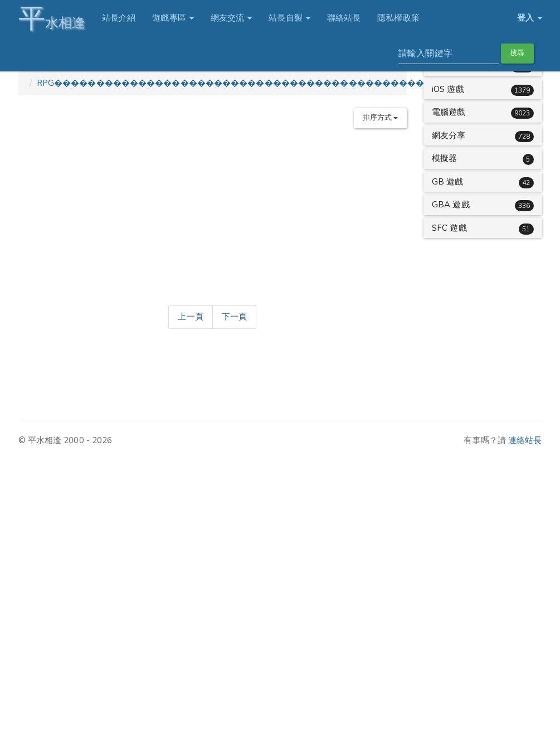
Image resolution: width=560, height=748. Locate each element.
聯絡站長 (344, 18)
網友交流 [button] (232, 18)
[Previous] (190, 317)
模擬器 (444, 158)
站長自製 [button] (289, 18)
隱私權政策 (398, 18)
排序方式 (381, 118)
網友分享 (449, 135)
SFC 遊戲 (449, 228)
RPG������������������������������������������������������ (273, 83)
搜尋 (517, 53)
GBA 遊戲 (451, 205)
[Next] (234, 317)
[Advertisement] (219, 215)
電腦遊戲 (449, 112)
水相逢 (52, 18)
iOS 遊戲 (448, 89)
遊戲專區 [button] (173, 18)
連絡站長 (525, 440)
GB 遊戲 (448, 182)
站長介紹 (119, 18)
